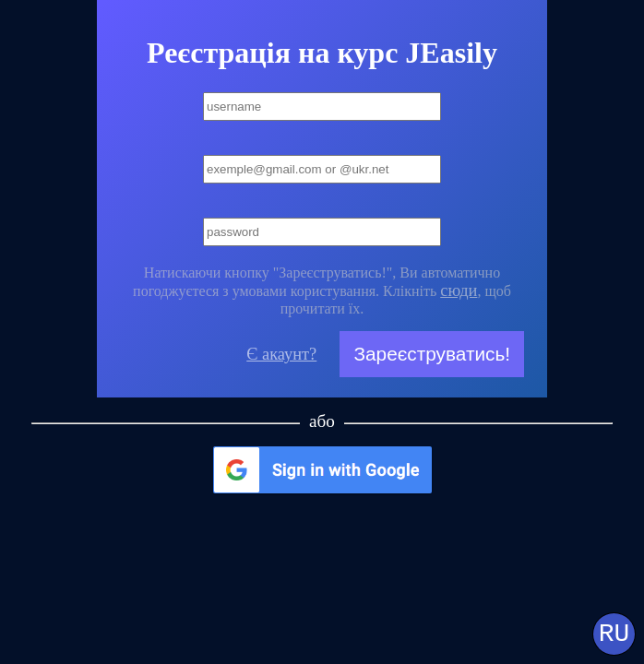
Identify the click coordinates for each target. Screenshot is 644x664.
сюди (459, 290)
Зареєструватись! (432, 354)
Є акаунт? (281, 354)
